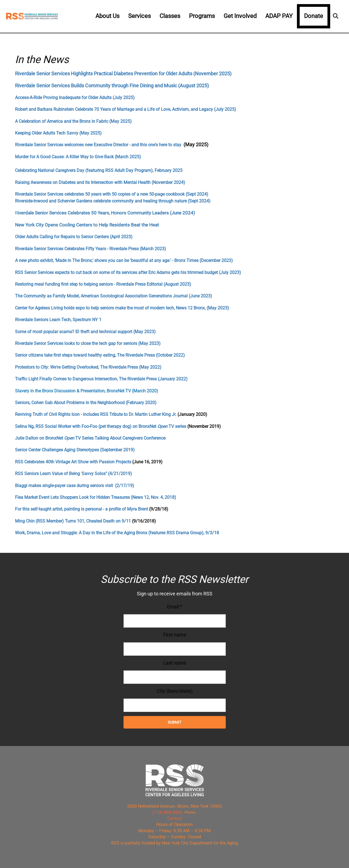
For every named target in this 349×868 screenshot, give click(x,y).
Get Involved (240, 16)
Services (139, 16)
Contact (175, 818)
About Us (107, 16)
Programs (202, 16)
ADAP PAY (279, 16)
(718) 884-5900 (167, 812)
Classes (170, 16)
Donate (314, 16)
